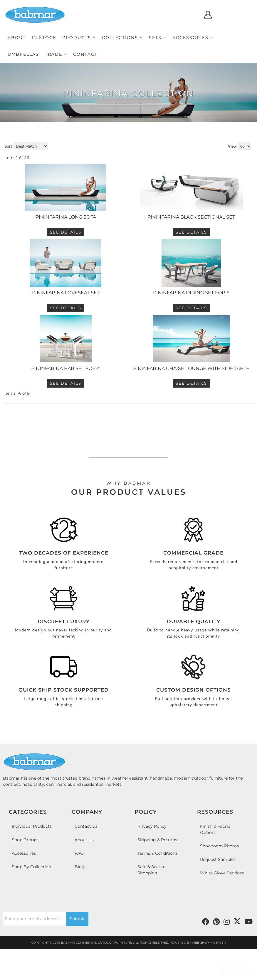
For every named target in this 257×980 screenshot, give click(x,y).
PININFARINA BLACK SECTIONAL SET (191, 231)
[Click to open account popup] (222, 15)
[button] (79, 38)
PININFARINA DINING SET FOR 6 (191, 321)
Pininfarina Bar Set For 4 (66, 411)
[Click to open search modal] (205, 15)
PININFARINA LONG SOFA (66, 231)
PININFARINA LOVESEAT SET (66, 321)
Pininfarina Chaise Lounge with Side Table (191, 411)
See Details (66, 246)
